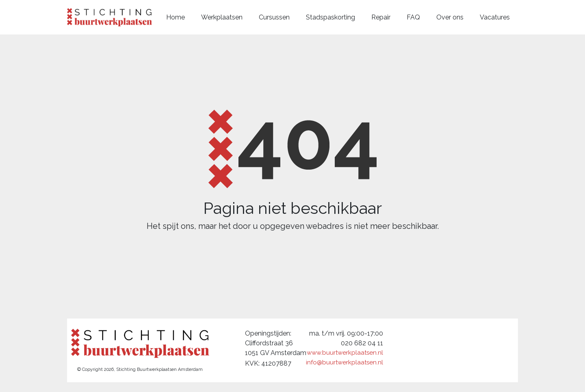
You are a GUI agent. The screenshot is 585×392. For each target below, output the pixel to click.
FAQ (413, 17)
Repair (381, 17)
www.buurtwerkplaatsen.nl (345, 353)
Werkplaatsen (222, 17)
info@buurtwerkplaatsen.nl (344, 362)
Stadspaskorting (330, 17)
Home (175, 17)
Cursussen (274, 17)
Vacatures (495, 17)
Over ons (450, 17)
